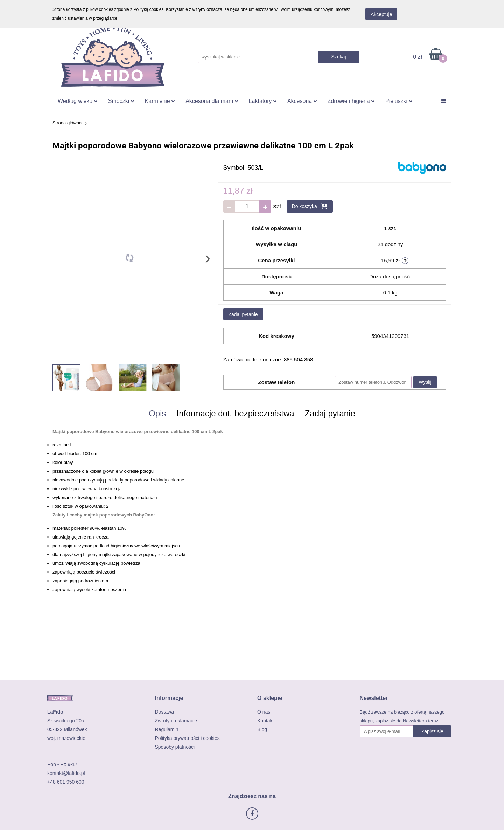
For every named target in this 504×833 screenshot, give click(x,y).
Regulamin (167, 729)
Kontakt (265, 721)
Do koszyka (310, 206)
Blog (262, 729)
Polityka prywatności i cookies (187, 738)
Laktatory (263, 101)
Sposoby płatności (175, 747)
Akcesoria (302, 101)
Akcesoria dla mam (212, 101)
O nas (264, 712)
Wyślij (425, 382)
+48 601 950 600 (66, 782)
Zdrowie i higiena (351, 101)
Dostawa (164, 712)
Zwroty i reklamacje (176, 721)
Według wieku (78, 101)
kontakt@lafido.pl (66, 773)
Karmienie (160, 101)
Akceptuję (381, 14)
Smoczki (121, 101)
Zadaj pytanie (243, 314)
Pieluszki (399, 101)
